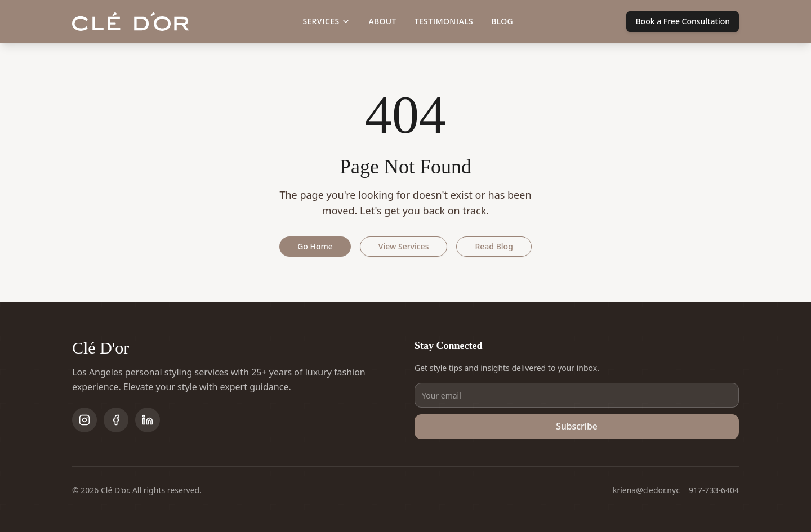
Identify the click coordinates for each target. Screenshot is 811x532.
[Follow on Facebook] (116, 420)
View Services (404, 246)
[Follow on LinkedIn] (148, 420)
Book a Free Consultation (683, 21)
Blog (502, 21)
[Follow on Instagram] (84, 420)
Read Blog (494, 246)
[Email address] (577, 395)
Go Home (315, 246)
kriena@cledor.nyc (646, 490)
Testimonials (444, 21)
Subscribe (577, 427)
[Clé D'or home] (131, 22)
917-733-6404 (714, 490)
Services (326, 21)
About (382, 21)
